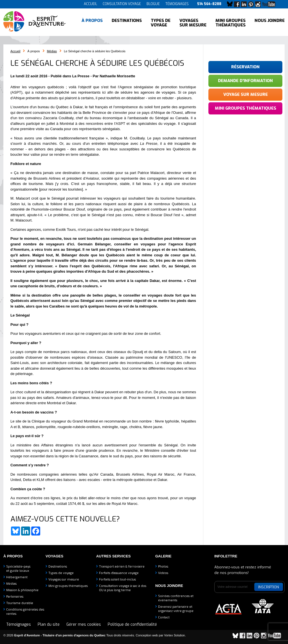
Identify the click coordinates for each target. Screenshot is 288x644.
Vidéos (163, 573)
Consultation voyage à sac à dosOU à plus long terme (123, 588)
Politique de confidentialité (132, 624)
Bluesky (231, 4)
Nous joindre (270, 22)
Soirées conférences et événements (176, 598)
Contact (164, 617)
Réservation (245, 67)
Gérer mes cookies (84, 624)
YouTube (270, 4)
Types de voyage (161, 22)
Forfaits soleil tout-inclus (117, 579)
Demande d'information (245, 81)
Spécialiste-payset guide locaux (18, 569)
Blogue (153, 4)
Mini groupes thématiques (230, 22)
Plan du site (49, 624)
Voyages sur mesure (193, 22)
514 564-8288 (209, 4)
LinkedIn (245, 4)
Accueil (90, 4)
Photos (163, 567)
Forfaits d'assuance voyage (119, 573)
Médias (52, 51)
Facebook (238, 4)
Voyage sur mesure (246, 94)
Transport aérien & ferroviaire (122, 567)
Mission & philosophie (22, 590)
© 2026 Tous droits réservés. (69, 635)
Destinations (127, 22)
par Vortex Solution (172, 635)
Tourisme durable (20, 603)
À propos (92, 22)
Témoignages (177, 4)
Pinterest (252, 4)
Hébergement (17, 577)
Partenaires (15, 597)
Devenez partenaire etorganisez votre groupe (176, 609)
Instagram (259, 4)
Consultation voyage (122, 4)
